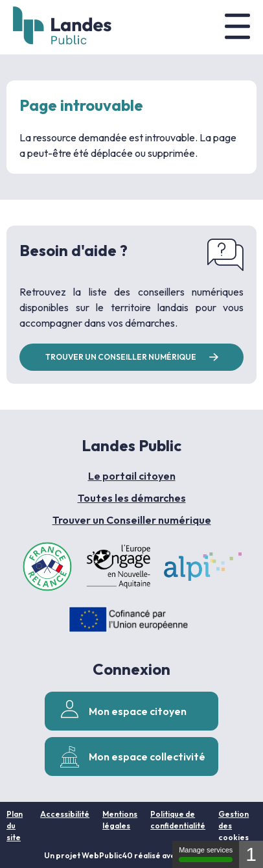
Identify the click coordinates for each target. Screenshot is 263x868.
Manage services (206, 854)
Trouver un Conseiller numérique (132, 520)
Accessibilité (65, 814)
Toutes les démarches (132, 498)
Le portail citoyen (132, 476)
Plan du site (15, 826)
